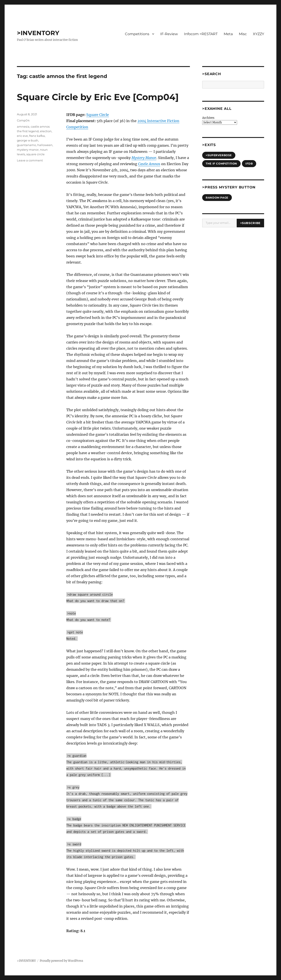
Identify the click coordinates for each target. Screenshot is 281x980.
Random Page (217, 198)
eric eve (22, 136)
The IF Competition (221, 164)
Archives (208, 118)
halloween (45, 145)
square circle (35, 154)
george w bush (28, 140)
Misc (243, 34)
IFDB (249, 164)
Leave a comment (30, 160)
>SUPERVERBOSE (219, 155)
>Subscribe (250, 223)
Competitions (137, 34)
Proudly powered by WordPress (61, 961)
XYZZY (258, 34)
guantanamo (26, 145)
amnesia (23, 127)
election (46, 131)
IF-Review (169, 34)
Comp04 (23, 120)
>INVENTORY (38, 33)
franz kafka (37, 136)
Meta (228, 34)
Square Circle (98, 115)
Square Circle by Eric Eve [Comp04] (98, 97)
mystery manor (28, 150)
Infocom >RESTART (201, 34)
